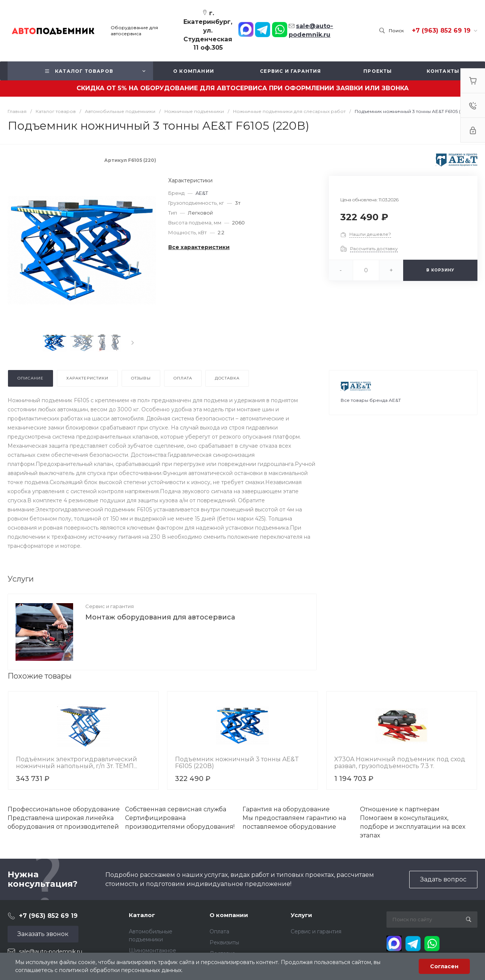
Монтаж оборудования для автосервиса (160, 617)
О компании (229, 915)
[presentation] (133, 343)
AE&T (202, 193)
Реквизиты (224, 942)
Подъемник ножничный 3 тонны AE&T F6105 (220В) (237, 763)
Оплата (219, 931)
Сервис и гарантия (110, 606)
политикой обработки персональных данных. (121, 970)
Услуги (301, 915)
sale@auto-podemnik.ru (51, 952)
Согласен (444, 966)
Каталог (142, 915)
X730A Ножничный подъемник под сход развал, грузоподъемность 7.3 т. (400, 763)
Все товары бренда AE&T (371, 400)
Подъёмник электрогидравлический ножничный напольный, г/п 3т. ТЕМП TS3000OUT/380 (77, 766)
